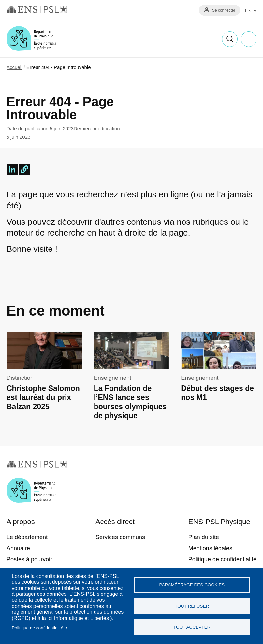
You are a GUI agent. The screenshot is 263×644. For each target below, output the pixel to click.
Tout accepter (192, 627)
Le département (27, 537)
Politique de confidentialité (37, 628)
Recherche (230, 39)
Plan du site (204, 537)
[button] (24, 169)
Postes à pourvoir (29, 559)
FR (248, 10)
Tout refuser (192, 606)
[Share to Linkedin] (12, 169)
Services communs (120, 537)
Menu (249, 39)
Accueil (14, 67)
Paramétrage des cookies (192, 585)
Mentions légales (210, 548)
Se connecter (224, 10)
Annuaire (18, 548)
